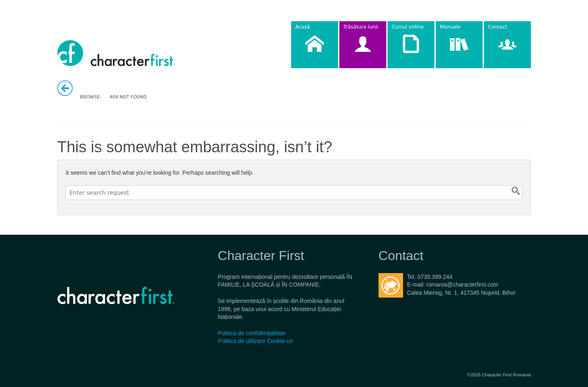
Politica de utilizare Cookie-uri (255, 341)
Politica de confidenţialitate (252, 333)
